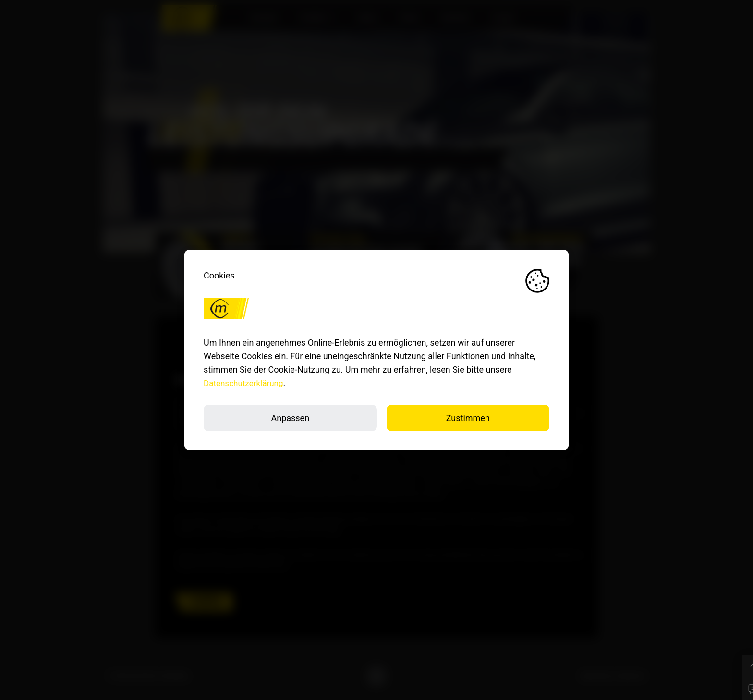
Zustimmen (468, 418)
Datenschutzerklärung (246, 383)
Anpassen (290, 418)
